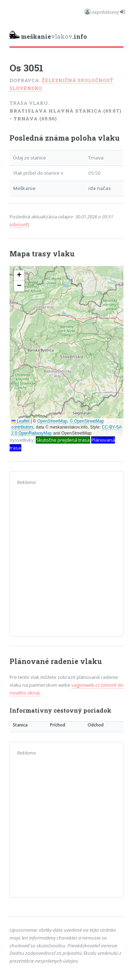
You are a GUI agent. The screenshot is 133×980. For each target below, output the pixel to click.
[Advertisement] (66, 563)
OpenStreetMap (52, 421)
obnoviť (19, 224)
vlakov (48, 36)
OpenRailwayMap (35, 433)
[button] (19, 276)
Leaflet (20, 421)
